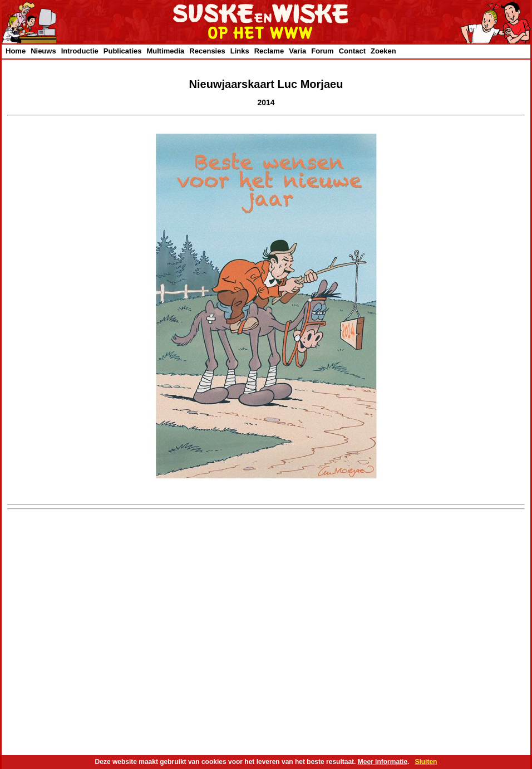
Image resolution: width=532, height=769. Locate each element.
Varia (297, 51)
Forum (322, 51)
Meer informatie (383, 762)
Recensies (207, 51)
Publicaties (123, 51)
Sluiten (426, 762)
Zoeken (383, 51)
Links (240, 51)
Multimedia (165, 51)
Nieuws (43, 51)
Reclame (269, 51)
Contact (352, 51)
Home (16, 51)
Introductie (80, 51)
